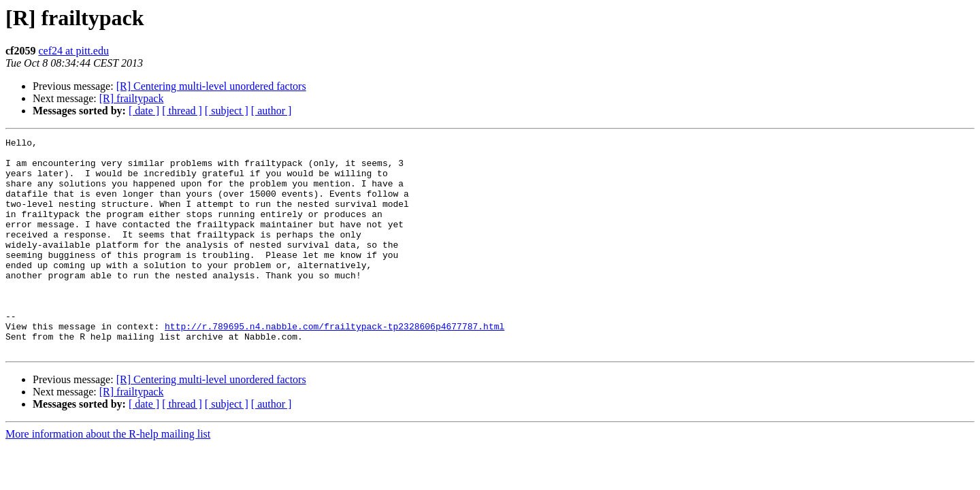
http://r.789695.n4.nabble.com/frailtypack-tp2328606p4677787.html (334, 365)
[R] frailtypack (132, 98)
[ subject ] (227, 111)
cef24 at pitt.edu (73, 51)
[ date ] (144, 111)
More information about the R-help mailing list (108, 477)
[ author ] (272, 111)
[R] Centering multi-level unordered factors (211, 86)
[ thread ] (182, 111)
